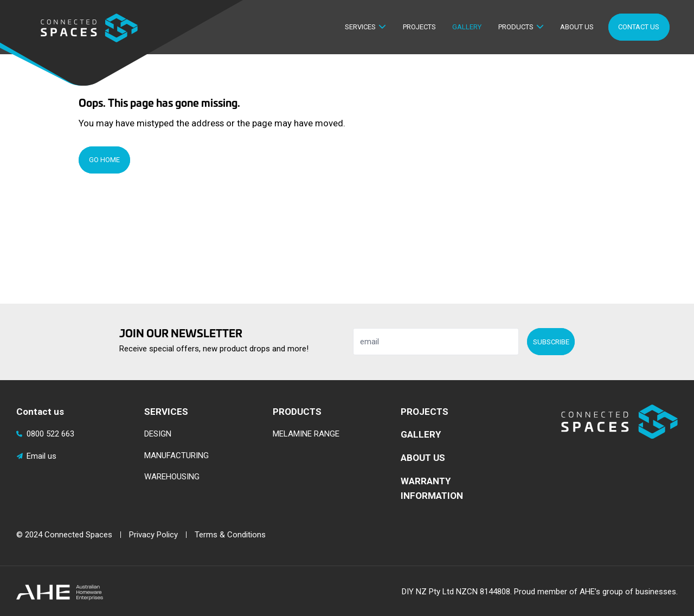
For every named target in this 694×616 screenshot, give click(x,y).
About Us (577, 27)
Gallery (467, 27)
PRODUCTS (297, 412)
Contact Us (639, 27)
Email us (36, 456)
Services (360, 27)
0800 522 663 (45, 434)
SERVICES (166, 412)
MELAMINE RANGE (306, 434)
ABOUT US (423, 458)
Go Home (104, 160)
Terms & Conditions (230, 535)
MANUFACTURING (176, 455)
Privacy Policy (153, 535)
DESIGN (158, 434)
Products (516, 27)
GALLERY (421, 434)
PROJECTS (425, 412)
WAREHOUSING (172, 477)
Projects (419, 27)
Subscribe (551, 342)
